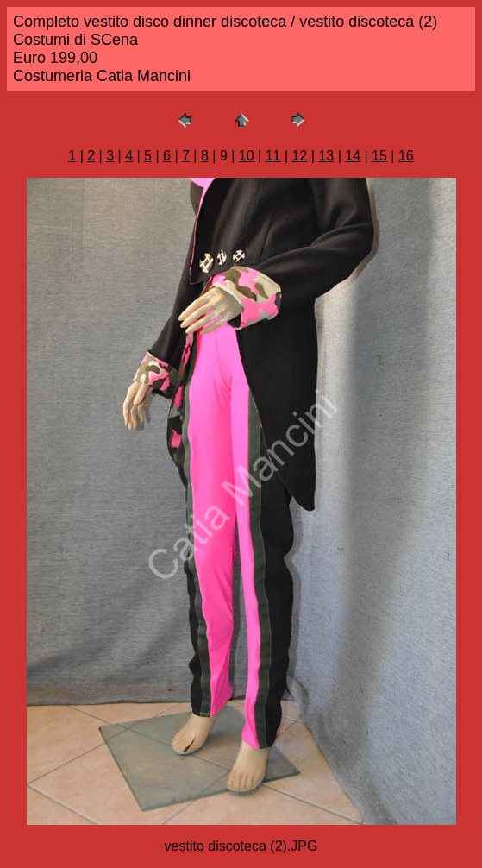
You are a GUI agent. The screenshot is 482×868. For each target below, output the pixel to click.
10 (247, 156)
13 (326, 156)
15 (379, 156)
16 (406, 156)
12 (300, 156)
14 (353, 156)
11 (273, 156)
